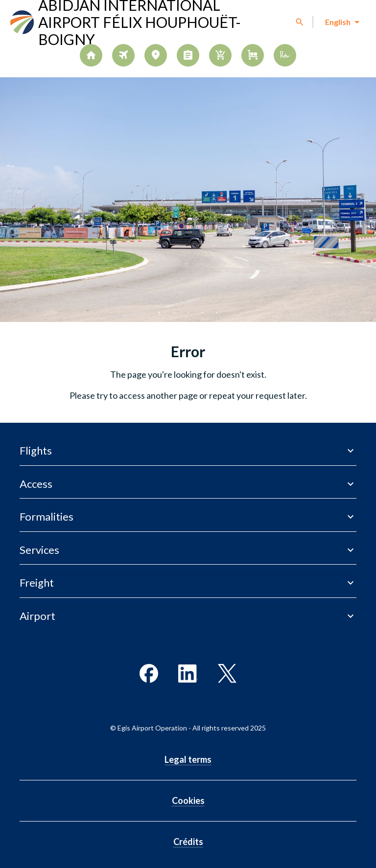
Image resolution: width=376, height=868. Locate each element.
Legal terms (188, 759)
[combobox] (342, 22)
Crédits (188, 842)
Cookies (188, 800)
